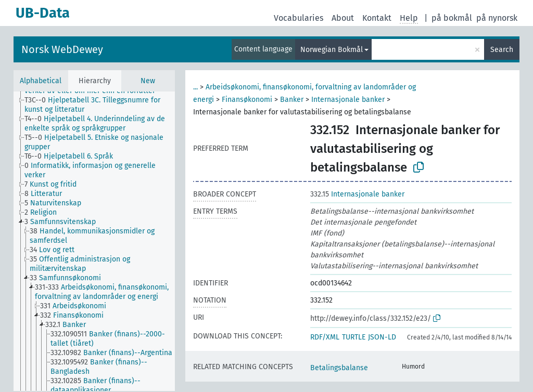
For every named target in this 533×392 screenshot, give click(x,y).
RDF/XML (325, 337)
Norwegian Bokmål (332, 50)
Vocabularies (299, 18)
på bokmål (452, 18)
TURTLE (354, 337)
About (343, 18)
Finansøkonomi (247, 100)
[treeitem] (104, 105)
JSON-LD (382, 337)
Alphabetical (41, 81)
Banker (292, 100)
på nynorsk (497, 18)
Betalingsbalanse (339, 368)
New (148, 81)
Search (502, 50)
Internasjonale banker (348, 100)
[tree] (94, 241)
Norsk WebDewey (62, 49)
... (195, 87)
